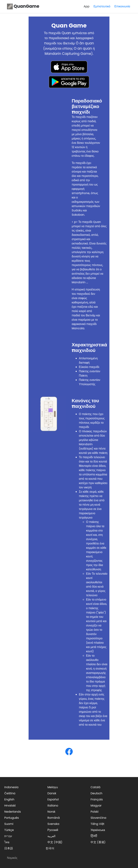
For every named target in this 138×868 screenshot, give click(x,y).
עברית (8, 836)
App (86, 6)
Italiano (53, 806)
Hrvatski (10, 806)
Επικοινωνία (122, 6)
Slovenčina (98, 818)
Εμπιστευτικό (102, 6)
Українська (98, 830)
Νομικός (12, 858)
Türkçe (9, 830)
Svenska (53, 824)
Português (12, 818)
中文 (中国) (55, 842)
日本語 (9, 848)
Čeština (10, 793)
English (9, 799)
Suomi (9, 824)
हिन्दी (94, 836)
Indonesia (11, 787)
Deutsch (96, 793)
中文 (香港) (98, 842)
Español (53, 799)
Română (54, 818)
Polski (95, 812)
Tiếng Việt (97, 824)
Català (96, 787)
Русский (53, 830)
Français (97, 799)
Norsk (51, 812)
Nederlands (13, 812)
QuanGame (23, 6)
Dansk (52, 793)
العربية (51, 836)
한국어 (50, 848)
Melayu (53, 787)
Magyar (96, 806)
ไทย (7, 842)
